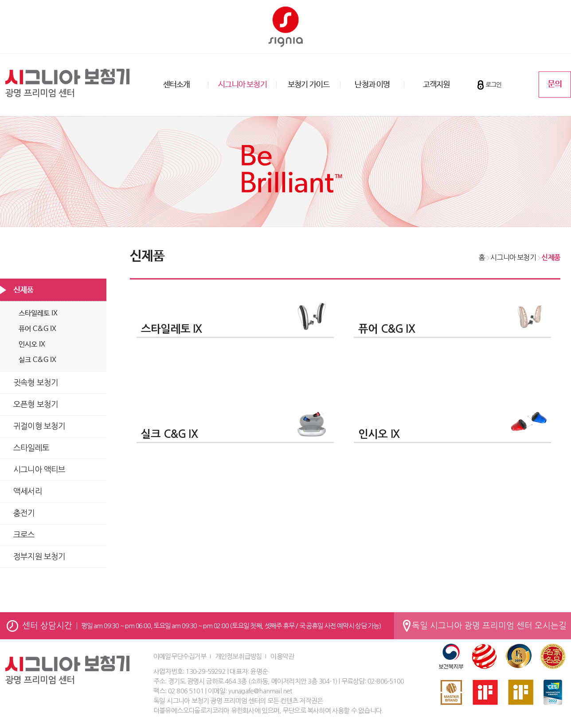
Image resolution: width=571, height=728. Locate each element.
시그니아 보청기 (242, 85)
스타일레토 (31, 448)
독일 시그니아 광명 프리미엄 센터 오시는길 (489, 626)
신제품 (23, 290)
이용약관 (282, 656)
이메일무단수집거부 (180, 656)
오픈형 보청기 (36, 405)
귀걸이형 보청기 (39, 426)
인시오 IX (32, 344)
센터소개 (177, 85)
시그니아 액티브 (39, 470)
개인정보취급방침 (239, 656)
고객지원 (436, 85)
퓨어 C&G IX (37, 329)
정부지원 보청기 (39, 557)
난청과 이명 (372, 85)
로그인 (494, 85)
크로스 (24, 535)
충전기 (24, 513)
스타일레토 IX (38, 313)
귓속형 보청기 (36, 383)
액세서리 (28, 492)
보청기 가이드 (309, 85)
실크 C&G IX (37, 360)
